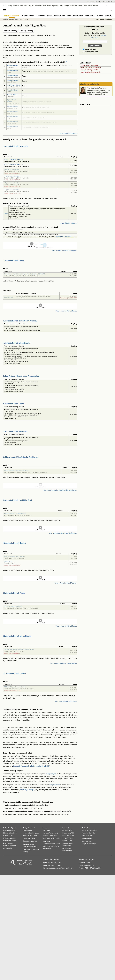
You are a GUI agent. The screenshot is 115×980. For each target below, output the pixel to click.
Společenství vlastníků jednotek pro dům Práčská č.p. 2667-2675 (24, 274)
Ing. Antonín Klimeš (14, 85)
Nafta (57, 846)
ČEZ (49, 831)
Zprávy (10, 6)
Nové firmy (90, 16)
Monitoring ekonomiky (89, 833)
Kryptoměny (46, 838)
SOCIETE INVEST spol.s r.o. (13, 606)
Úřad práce (26, 841)
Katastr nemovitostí (68, 836)
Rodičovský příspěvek (10, 841)
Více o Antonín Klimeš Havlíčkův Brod (63, 533)
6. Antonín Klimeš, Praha (14, 404)
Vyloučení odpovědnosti (52, 862)
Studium (113, 2)
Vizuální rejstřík (12, 16)
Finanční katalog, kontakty (89, 70)
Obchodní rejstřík (14, 19)
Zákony (80, 6)
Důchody (26, 852)
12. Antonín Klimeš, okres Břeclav (17, 636)
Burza (44, 831)
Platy (36, 841)
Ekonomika (46, 836)
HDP (52, 836)
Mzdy (32, 841)
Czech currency (87, 841)
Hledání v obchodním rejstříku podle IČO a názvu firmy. (95, 35)
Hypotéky (55, 6)
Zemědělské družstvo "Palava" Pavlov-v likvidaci (19, 649)
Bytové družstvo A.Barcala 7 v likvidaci (16, 470)
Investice (46, 828)
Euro (31, 836)
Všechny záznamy (27, 31)
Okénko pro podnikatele (89, 84)
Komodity (38, 6)
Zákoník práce (67, 846)
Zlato (44, 6)
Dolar (35, 836)
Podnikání (66, 828)
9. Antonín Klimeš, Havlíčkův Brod (18, 500)
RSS (87, 868)
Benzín (53, 846)
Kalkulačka (73, 6)
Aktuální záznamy (11, 31)
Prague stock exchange (89, 844)
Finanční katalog (67, 841)
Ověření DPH (59, 16)
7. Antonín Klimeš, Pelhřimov (15, 431)
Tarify (61, 6)
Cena (88, 831)
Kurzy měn (31, 6)
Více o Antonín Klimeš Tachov (66, 583)
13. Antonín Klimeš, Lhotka (15, 674)
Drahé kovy (46, 841)
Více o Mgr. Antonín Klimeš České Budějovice (60, 490)
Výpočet (14, 828)
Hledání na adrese (44, 16)
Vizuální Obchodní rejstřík (89, 65)
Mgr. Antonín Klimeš (11, 101)
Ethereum (58, 838)
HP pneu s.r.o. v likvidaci (12, 169)
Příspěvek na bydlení (9, 838)
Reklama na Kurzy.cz (86, 860)
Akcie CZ (16, 6)
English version (87, 839)
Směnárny (26, 836)
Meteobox (103, 2)
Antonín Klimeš (12, 65)
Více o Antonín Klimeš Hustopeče (64, 251)
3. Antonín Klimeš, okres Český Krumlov (20, 321)
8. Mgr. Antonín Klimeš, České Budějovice (21, 457)
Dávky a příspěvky (29, 844)
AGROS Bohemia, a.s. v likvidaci (14, 556)
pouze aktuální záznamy (68, 133)
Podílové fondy (53, 833)
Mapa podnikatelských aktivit (90, 72)
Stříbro (58, 844)
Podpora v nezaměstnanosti (31, 849)
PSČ (72, 833)
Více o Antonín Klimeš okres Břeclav (63, 664)
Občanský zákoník (68, 843)
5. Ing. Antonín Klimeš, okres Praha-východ (21, 376)
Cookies (56, 860)
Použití (81, 868)
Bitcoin (49, 6)
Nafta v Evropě (47, 848)
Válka (90, 6)
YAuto (97, 2)
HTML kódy (94, 868)
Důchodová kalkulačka (10, 833)
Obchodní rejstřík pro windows (91, 68)
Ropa (44, 846)
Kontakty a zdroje (27, 790)
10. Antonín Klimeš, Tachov (15, 543)
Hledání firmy (28, 16)
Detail (6, 213)
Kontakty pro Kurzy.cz (86, 865)
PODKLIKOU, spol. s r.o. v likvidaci (15, 687)
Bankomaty (32, 828)
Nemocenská (27, 847)
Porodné (34, 847)
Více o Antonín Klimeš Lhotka (66, 701)
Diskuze (95, 6)
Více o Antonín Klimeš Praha (66, 311)
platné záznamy (89, 49)
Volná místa (31, 839)
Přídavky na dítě (8, 836)
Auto (84, 831)
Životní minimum (8, 843)
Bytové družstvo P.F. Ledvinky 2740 (15, 514)
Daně (64, 851)
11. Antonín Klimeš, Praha (14, 593)
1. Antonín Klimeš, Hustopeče (16, 146)
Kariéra (88, 2)
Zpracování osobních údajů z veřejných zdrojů (31, 766)
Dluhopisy (46, 833)
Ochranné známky (75, 16)
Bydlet (108, 2)
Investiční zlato (51, 844)
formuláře (69, 851)
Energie (66, 6)
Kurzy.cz (6, 19)
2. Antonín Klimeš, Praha (14, 261)
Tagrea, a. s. (8, 561)
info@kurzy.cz (51, 774)
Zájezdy (93, 2)
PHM (48, 846)
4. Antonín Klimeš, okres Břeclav (17, 343)
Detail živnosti (8, 297)
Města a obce (66, 833)
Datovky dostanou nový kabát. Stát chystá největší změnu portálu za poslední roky (99, 92)
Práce (85, 6)
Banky (25, 828)
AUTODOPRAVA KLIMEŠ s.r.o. (14, 160)
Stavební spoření (34, 833)
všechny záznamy (90, 52)
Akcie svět (23, 6)
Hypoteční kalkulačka (9, 846)
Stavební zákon (67, 848)
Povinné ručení (8, 848)
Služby (100, 16)
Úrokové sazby (27, 831)
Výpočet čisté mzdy (9, 831)
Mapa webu (89, 836)
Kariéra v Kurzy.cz (85, 862)
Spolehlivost (93, 831)
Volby (84, 836)
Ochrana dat (48, 860)
